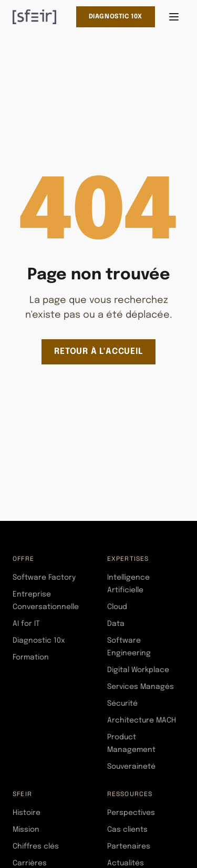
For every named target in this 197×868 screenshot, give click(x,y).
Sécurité (122, 704)
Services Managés (141, 687)
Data (116, 624)
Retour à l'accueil (98, 352)
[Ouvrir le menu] (174, 17)
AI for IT (26, 624)
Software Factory (44, 578)
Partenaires (129, 846)
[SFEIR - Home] (34, 17)
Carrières (30, 863)
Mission (26, 830)
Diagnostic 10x (116, 17)
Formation (31, 657)
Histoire (27, 813)
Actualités (126, 863)
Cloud (117, 607)
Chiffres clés (36, 846)
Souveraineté (131, 767)
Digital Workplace (138, 670)
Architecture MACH (142, 720)
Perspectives (131, 813)
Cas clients (127, 830)
